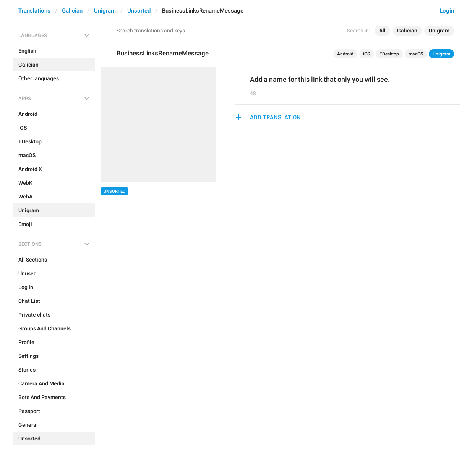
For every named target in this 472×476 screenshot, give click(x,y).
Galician (72, 11)
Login (447, 11)
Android (345, 54)
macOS (416, 54)
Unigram (105, 11)
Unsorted (139, 11)
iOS (367, 54)
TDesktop (389, 54)
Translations (34, 11)
